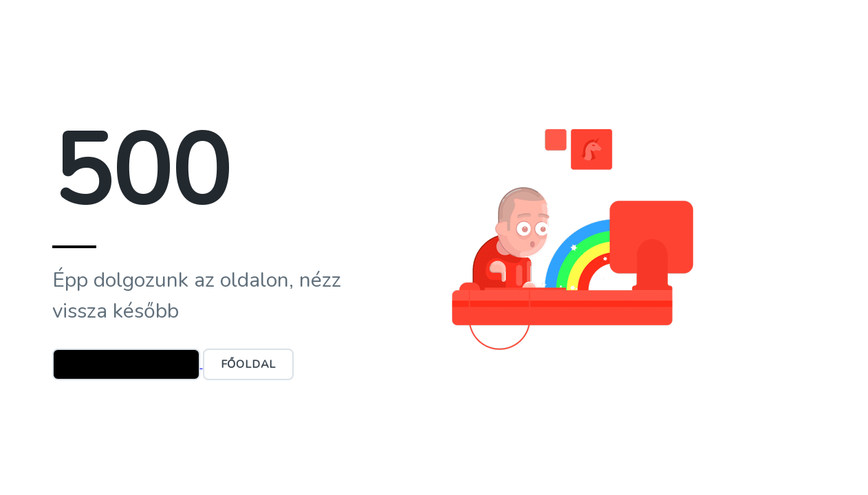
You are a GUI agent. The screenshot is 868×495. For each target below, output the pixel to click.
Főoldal (249, 364)
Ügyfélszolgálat (126, 364)
